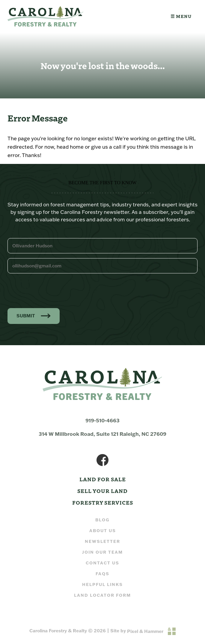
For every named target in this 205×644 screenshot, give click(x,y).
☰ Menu (181, 16)
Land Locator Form (103, 595)
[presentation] (53, 290)
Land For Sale (103, 479)
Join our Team (103, 552)
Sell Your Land (103, 491)
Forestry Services (103, 502)
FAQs (103, 574)
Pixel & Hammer (145, 631)
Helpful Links (103, 584)
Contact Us (103, 563)
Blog (103, 520)
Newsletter (103, 541)
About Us (103, 530)
